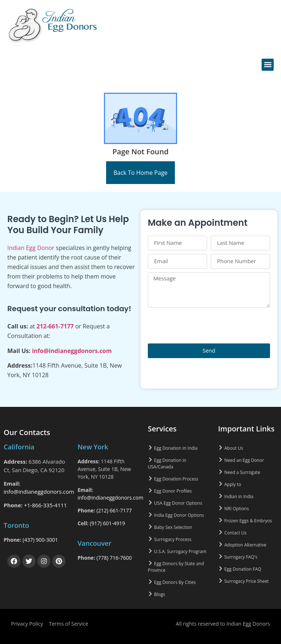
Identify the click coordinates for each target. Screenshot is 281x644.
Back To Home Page (140, 173)
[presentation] (203, 325)
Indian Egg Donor (31, 248)
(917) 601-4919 (107, 523)
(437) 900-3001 (40, 540)
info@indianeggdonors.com (72, 351)
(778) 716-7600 (114, 558)
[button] (268, 65)
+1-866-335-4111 (45, 505)
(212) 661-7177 (114, 510)
